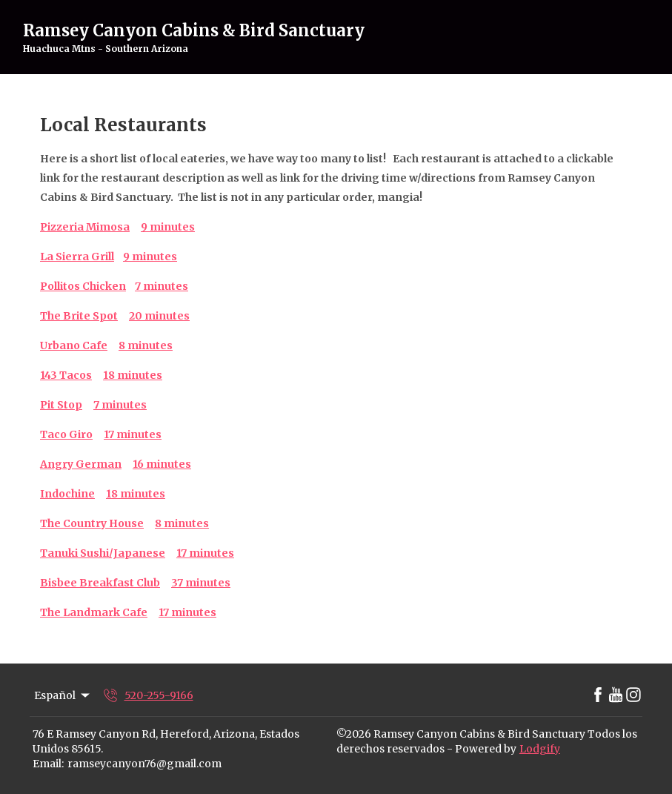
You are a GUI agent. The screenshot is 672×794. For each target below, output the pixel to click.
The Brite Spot (79, 316)
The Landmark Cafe (94, 612)
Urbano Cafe (74, 345)
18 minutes (133, 375)
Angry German (81, 464)
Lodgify (540, 749)
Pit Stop (61, 405)
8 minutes (146, 345)
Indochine (67, 494)
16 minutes (162, 464)
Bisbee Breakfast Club (100, 583)
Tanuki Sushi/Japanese (103, 553)
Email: (48, 764)
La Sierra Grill (77, 257)
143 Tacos (66, 375)
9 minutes (168, 227)
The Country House (92, 523)
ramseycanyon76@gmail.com (144, 764)
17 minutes (133, 434)
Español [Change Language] (63, 695)
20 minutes (159, 316)
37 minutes (201, 583)
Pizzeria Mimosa (85, 227)
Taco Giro (66, 434)
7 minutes (120, 405)
